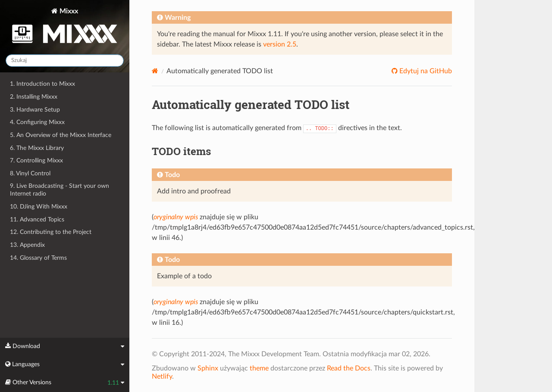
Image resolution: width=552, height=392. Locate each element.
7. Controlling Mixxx (36, 160)
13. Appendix (27, 245)
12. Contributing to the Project (51, 232)
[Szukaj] (65, 61)
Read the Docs (349, 368)
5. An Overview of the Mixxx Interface (61, 135)
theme (259, 368)
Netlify (162, 376)
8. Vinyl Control (30, 173)
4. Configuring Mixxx (37, 122)
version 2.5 (280, 44)
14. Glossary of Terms (38, 258)
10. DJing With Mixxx (39, 207)
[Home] (155, 71)
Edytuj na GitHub (425, 71)
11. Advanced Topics (37, 219)
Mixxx (65, 27)
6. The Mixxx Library (37, 148)
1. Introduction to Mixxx (42, 84)
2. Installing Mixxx (34, 97)
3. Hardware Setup (35, 110)
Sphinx (208, 368)
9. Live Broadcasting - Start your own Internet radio (60, 190)
